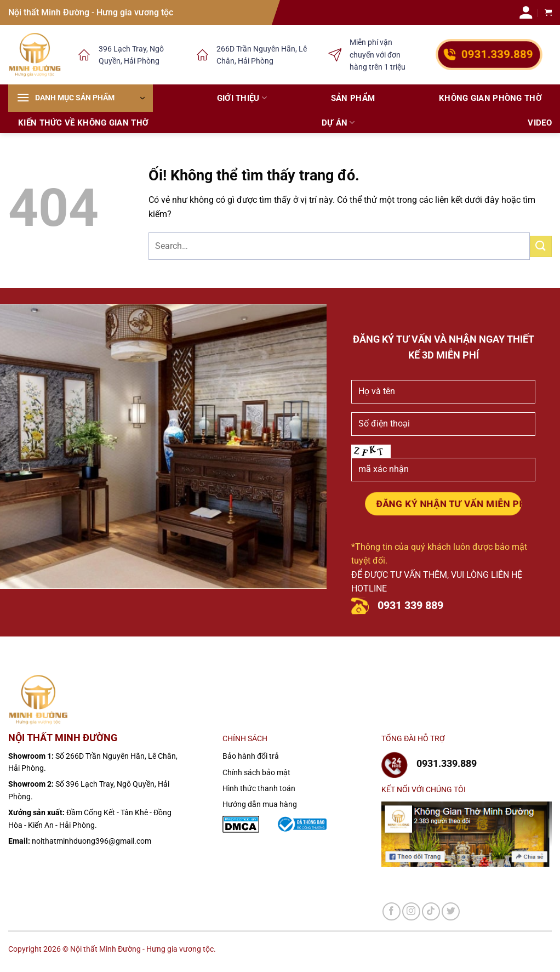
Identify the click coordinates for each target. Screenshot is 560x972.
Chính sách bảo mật (256, 772)
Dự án (338, 123)
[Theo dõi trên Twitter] (451, 911)
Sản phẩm (353, 98)
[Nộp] (541, 246)
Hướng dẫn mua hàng (260, 804)
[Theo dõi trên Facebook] (392, 911)
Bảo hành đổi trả (251, 756)
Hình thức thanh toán (259, 788)
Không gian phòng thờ (490, 98)
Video (540, 123)
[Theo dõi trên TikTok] (431, 911)
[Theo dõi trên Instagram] (411, 911)
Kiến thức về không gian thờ (83, 123)
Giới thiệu (242, 98)
